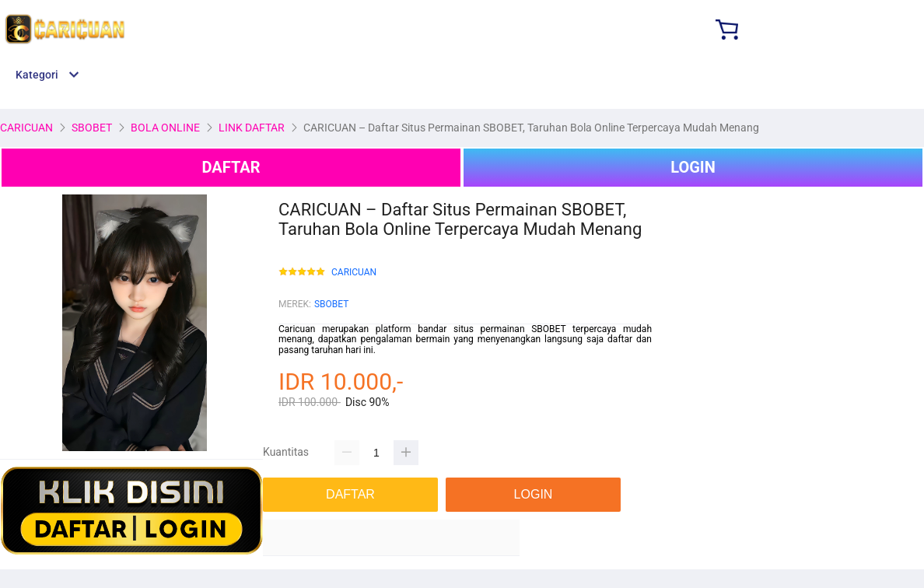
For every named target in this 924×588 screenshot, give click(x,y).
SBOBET (331, 304)
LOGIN (693, 167)
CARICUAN (354, 273)
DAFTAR (231, 167)
